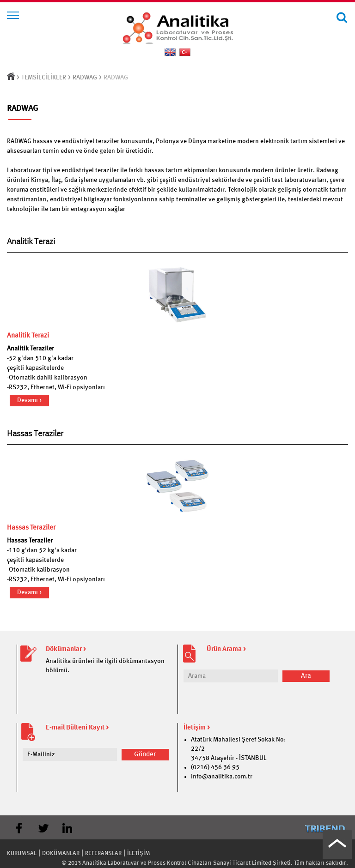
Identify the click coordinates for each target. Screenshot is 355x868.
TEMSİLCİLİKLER (44, 78)
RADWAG (85, 78)
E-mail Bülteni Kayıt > (77, 728)
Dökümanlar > (66, 649)
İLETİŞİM (139, 853)
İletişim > (197, 728)
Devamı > (29, 400)
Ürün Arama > (226, 649)
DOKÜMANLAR (61, 853)
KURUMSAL (22, 853)
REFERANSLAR (103, 853)
